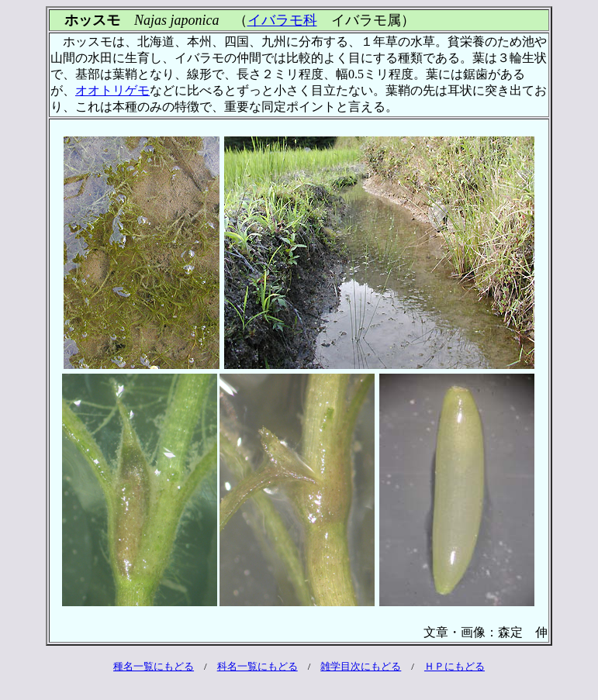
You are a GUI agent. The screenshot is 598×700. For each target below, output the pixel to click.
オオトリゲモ (112, 90)
